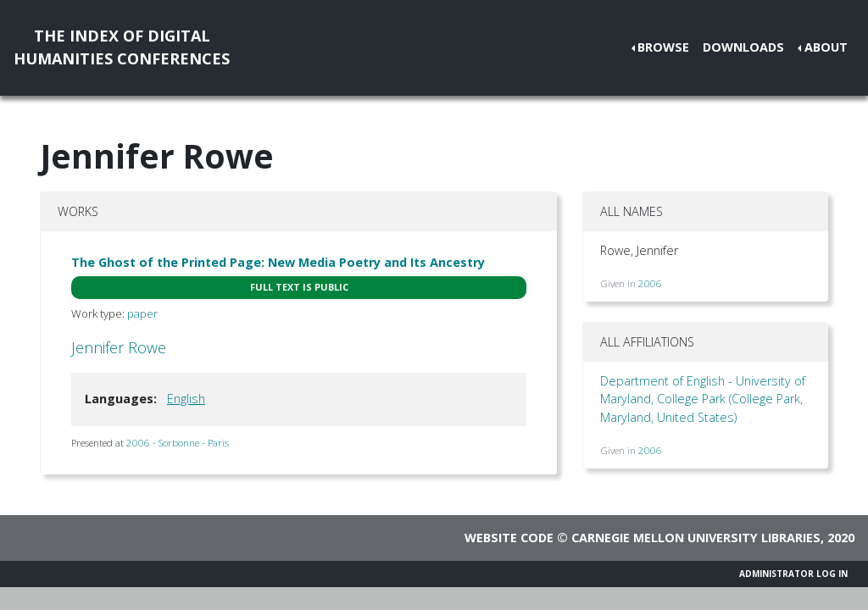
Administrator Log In (793, 574)
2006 (650, 283)
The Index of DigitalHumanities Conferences (122, 47)
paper (142, 313)
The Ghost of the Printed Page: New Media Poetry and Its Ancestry (278, 262)
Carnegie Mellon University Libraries (696, 538)
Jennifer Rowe (119, 347)
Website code (509, 538)
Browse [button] (663, 47)
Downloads (743, 47)
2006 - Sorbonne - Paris (178, 443)
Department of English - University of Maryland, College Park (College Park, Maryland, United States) (703, 399)
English (186, 399)
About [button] (826, 47)
